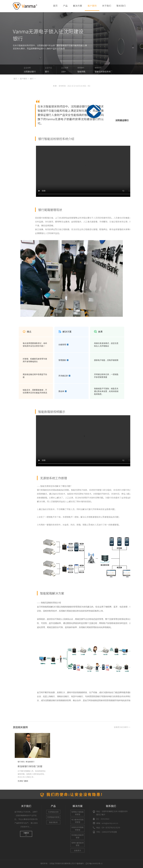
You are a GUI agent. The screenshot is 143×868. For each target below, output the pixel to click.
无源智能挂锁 (53, 812)
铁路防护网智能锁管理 (78, 829)
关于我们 (107, 6)
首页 (55, 6)
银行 (32, 79)
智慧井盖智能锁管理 (78, 844)
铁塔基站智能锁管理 (78, 836)
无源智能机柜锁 (53, 817)
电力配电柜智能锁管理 (78, 821)
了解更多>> (26, 834)
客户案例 (92, 6)
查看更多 (78, 850)
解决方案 (78, 6)
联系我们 (121, 6)
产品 (65, 6)
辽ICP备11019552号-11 (94, 864)
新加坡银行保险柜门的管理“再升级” (30, 768)
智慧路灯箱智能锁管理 (78, 813)
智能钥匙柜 (53, 822)
